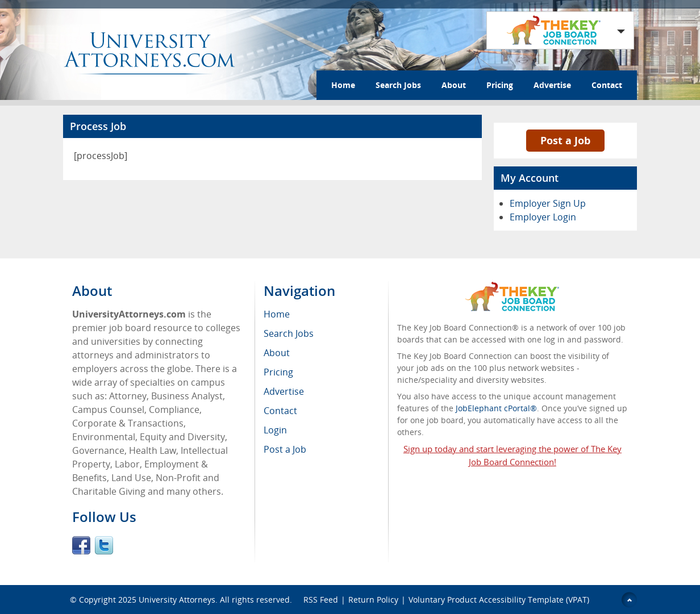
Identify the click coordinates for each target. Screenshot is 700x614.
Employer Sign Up (548, 203)
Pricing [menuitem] (278, 372)
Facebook (81, 545)
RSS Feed (321, 600)
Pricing (500, 85)
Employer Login (543, 217)
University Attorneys (177, 600)
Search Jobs (398, 85)
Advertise (552, 85)
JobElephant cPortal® (496, 408)
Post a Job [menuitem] (285, 449)
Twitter (104, 545)
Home (343, 85)
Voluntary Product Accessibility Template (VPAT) (499, 600)
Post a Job (565, 140)
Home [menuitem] (277, 314)
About (454, 85)
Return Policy (373, 600)
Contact (607, 85)
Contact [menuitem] (280, 411)
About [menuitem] (277, 353)
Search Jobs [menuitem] (289, 333)
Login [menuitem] (275, 430)
